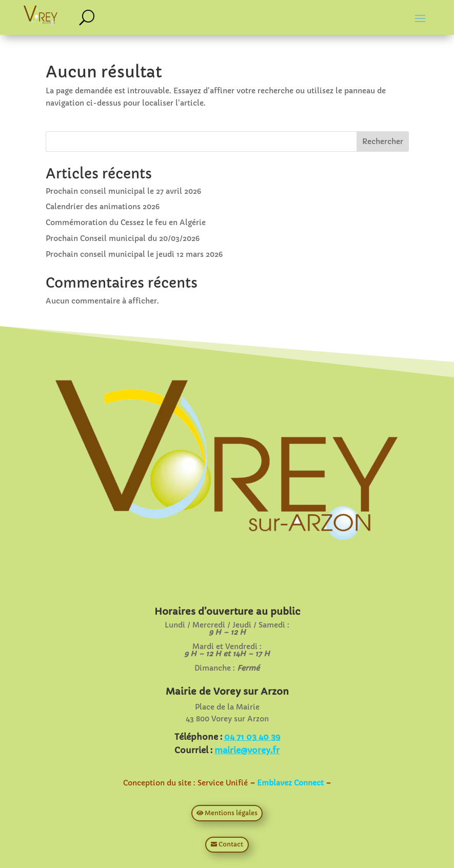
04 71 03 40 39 (252, 737)
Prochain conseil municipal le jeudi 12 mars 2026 (134, 254)
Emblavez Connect (290, 783)
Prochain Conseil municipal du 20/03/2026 (123, 238)
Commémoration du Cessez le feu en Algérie (126, 223)
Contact (231, 844)
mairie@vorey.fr (247, 750)
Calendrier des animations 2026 (103, 207)
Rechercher (383, 142)
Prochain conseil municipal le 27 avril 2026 (123, 191)
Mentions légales (231, 813)
